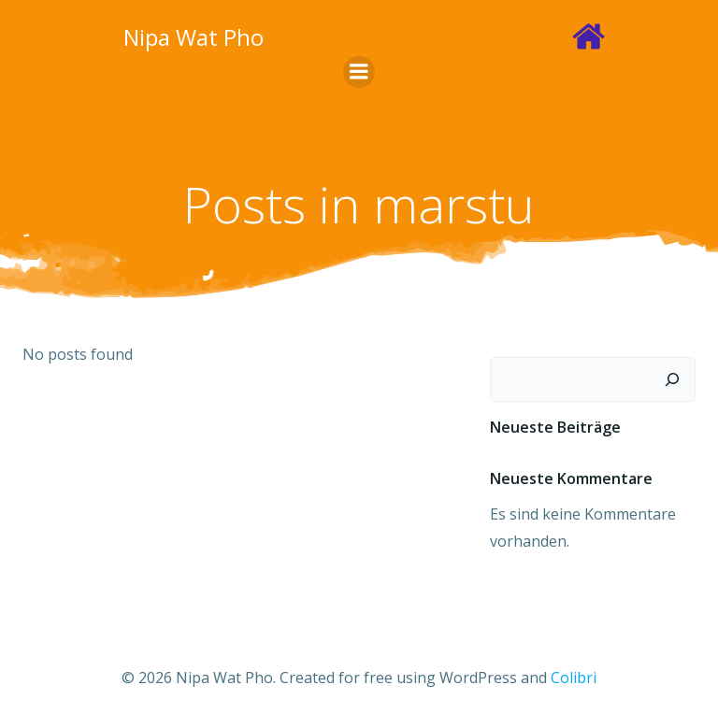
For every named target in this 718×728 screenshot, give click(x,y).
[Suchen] (672, 379)
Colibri (574, 678)
